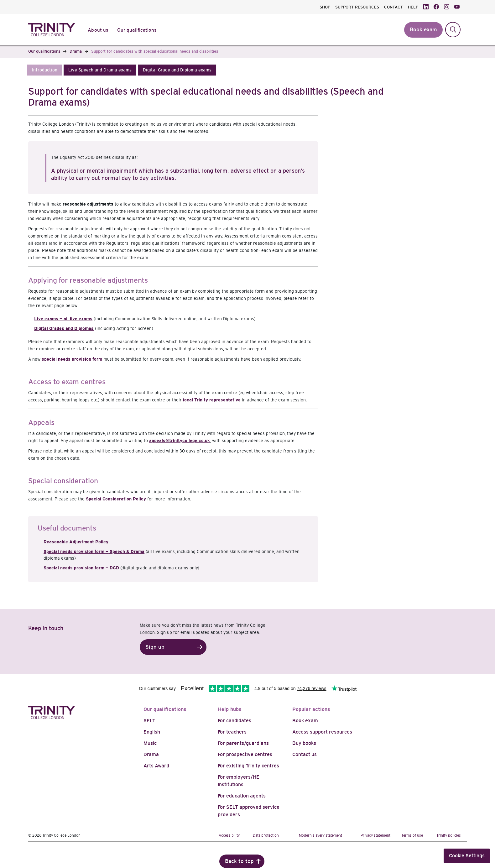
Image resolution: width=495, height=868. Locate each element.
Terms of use (412, 835)
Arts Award (156, 766)
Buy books (304, 743)
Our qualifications (165, 709)
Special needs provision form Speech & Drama (94, 552)
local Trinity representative (212, 400)
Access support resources (322, 732)
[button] (45, 70)
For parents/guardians (243, 743)
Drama (151, 754)
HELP (413, 7)
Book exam (305, 721)
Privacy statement (375, 835)
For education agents (242, 796)
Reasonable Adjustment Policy (76, 542)
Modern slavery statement (320, 835)
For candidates (234, 721)
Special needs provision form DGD (81, 568)
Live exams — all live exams (63, 319)
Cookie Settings (467, 856)
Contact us (305, 754)
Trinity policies (449, 835)
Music (150, 743)
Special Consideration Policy (116, 499)
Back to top (239, 861)
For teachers (232, 732)
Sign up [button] (155, 647)
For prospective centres (245, 754)
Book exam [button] (423, 30)
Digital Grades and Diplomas (64, 328)
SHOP (325, 7)
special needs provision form (72, 359)
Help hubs (230, 709)
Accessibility (229, 835)
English (152, 732)
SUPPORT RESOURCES (357, 7)
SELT (149, 721)
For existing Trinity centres (248, 766)
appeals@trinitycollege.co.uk (180, 441)
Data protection (266, 835)
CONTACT (393, 7)
